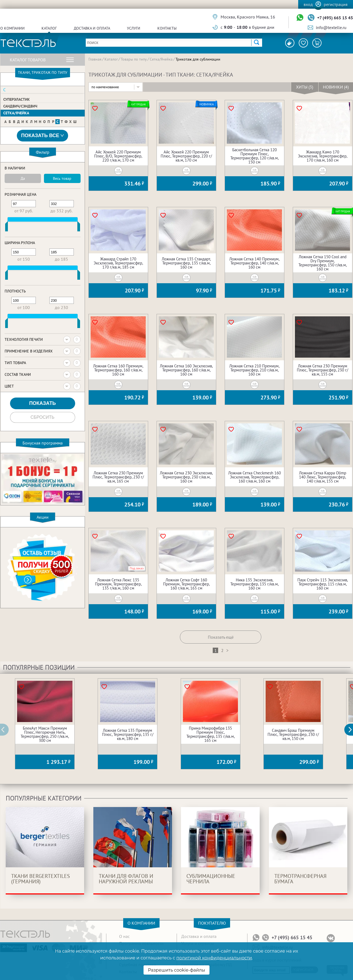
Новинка (207, 104)
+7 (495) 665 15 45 (335, 18)
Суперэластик (17, 99)
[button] (352, 730)
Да (23, 178)
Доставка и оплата (92, 28)
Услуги (134, 28)
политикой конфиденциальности (214, 958)
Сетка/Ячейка (16, 113)
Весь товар (62, 178)
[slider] (7, 228)
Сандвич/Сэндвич (20, 106)
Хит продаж (139, 104)
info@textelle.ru (331, 27)
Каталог (49, 28)
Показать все (43, 136)
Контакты (167, 28)
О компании (12, 28)
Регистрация (336, 4)
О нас (124, 936)
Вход (308, 4)
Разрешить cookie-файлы (176, 970)
